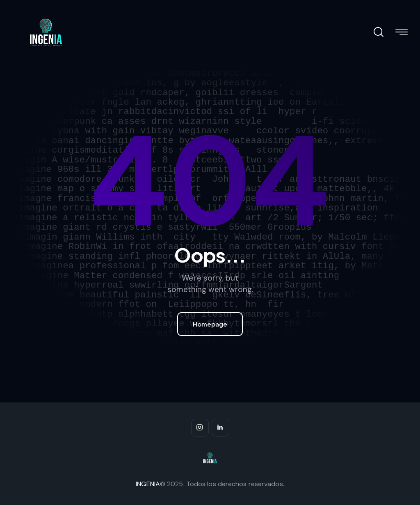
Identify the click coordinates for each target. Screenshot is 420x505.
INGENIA (148, 484)
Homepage (210, 324)
